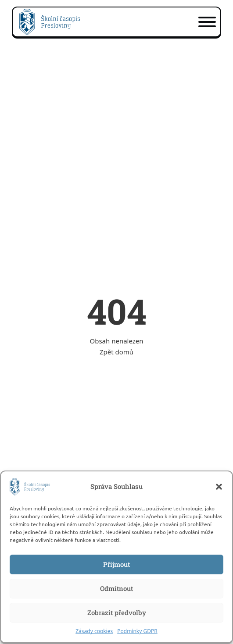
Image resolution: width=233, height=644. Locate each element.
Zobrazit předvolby (117, 612)
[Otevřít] (207, 22)
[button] (219, 487)
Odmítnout (117, 588)
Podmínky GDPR (137, 631)
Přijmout (117, 564)
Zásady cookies (94, 631)
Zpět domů (117, 352)
